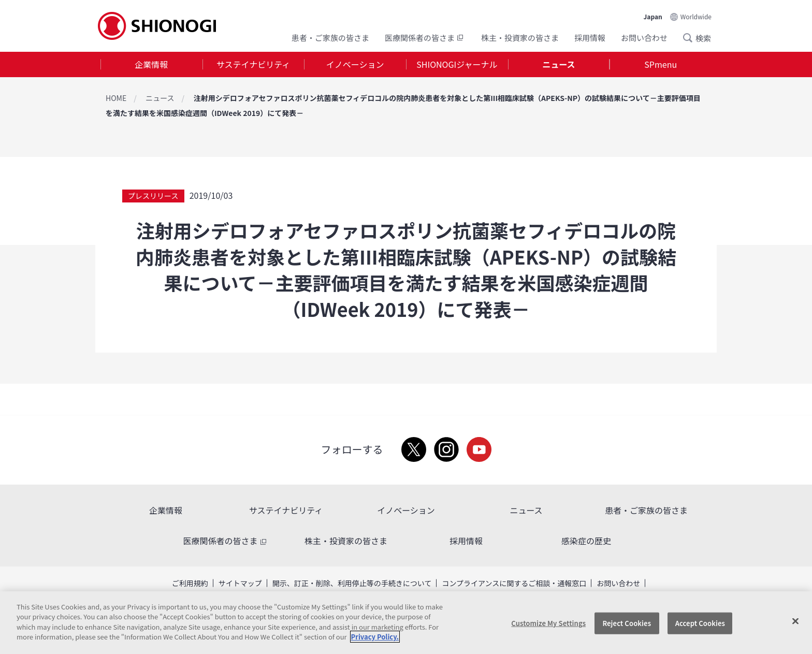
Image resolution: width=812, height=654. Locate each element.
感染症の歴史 (586, 541)
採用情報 (590, 38)
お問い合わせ (644, 38)
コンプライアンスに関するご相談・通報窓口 (514, 583)
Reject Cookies (627, 623)
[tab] (151, 64)
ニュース (559, 64)
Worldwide (696, 16)
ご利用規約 (190, 583)
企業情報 (151, 64)
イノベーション (355, 64)
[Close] (795, 621)
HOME (116, 98)
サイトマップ (240, 583)
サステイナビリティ (253, 64)
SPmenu (661, 64)
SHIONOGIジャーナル (457, 64)
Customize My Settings (548, 623)
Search (691, 38)
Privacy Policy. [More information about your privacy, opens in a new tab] (375, 637)
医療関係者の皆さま (425, 38)
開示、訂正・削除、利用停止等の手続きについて (352, 583)
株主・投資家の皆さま (520, 38)
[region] (406, 623)
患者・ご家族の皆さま (330, 38)
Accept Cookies (700, 623)
